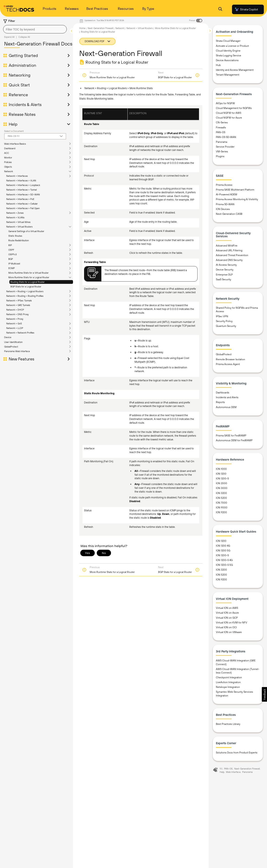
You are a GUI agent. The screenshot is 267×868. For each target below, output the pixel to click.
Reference (18, 95)
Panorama (222, 142)
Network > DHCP (15, 310)
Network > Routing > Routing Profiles (25, 296)
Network (9, 171)
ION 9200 (221, 512)
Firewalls (221, 128)
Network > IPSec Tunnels (19, 301)
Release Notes (22, 114)
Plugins (220, 156)
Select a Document (14, 131)
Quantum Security (226, 326)
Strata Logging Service (229, 56)
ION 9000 (222, 508)
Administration (22, 65)
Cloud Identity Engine (228, 51)
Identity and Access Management (235, 70)
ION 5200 (221, 498)
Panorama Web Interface (17, 351)
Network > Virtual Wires (18, 222)
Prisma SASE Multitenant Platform (235, 190)
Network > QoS (14, 323)
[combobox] (35, 29)
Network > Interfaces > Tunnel (21, 190)
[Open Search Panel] (220, 9)
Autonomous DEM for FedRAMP (234, 440)
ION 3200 (221, 493)
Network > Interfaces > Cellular (22, 204)
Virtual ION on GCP (227, 618)
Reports (220, 402)
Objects (8, 167)
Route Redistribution (19, 240)
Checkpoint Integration (229, 677)
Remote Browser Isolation (230, 359)
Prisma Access (224, 185)
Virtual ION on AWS (227, 608)
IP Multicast (14, 264)
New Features (21, 359)
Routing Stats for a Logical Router (28, 282)
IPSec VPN (222, 316)
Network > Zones (15, 213)
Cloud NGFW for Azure (229, 118)
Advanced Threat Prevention (232, 255)
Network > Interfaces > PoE (20, 199)
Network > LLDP (15, 328)
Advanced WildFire (227, 246)
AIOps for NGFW (225, 103)
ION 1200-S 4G (224, 560)
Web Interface (233, 772)
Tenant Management (228, 75)
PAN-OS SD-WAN (226, 137)
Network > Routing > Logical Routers (25, 291)
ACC (7, 153)
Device (8, 337)
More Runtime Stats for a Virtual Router (28, 273)
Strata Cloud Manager (228, 41)
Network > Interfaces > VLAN (21, 181)
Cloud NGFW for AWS (229, 113)
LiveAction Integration (228, 682)
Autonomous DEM (226, 407)
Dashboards (223, 393)
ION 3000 (222, 488)
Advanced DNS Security (229, 260)
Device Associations (227, 60)
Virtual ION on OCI (226, 627)
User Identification (13, 342)
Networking (20, 75)
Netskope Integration (228, 687)
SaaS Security (224, 279)
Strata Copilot (246, 9)
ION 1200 (221, 474)
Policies (8, 162)
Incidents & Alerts (25, 105)
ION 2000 (222, 483)
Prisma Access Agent (228, 364)
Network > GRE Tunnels (18, 305)
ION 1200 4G (223, 546)
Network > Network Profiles (20, 333)
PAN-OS (221, 132)
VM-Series (222, 152)
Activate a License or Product (232, 46)
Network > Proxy (15, 319)
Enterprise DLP (224, 275)
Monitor (8, 158)
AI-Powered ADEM (227, 195)
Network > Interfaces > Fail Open (23, 208)
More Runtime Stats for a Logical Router (29, 277)
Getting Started (23, 56)
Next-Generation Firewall (100, 28)
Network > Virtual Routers (19, 227)
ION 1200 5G (223, 551)
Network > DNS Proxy (17, 314)
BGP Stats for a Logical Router (26, 287)
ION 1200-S (222, 479)
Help (13, 124)
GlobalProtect (11, 347)
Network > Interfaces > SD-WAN (23, 195)
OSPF (11, 250)
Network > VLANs (15, 217)
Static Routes (15, 236)
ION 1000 (221, 469)
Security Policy (224, 321)
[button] (264, 694)
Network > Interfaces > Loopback (23, 185)
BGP (11, 259)
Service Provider (225, 147)
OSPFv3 (13, 254)
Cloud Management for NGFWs (234, 108)
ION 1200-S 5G (224, 565)
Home (82, 28)
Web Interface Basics (15, 144)
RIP (10, 245)
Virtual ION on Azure (227, 613)
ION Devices (223, 209)
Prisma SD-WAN (225, 204)
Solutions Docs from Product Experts (237, 753)
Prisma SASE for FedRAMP (231, 436)
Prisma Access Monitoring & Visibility (237, 199)
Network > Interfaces (17, 176)
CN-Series (222, 123)
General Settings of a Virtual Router (26, 231)
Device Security (225, 270)
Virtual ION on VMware (229, 632)
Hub (218, 65)
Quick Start (19, 85)
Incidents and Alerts (227, 397)
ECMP (12, 268)
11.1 (221, 769)
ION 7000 (222, 503)
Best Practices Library (228, 724)
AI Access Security (226, 265)
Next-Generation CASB (229, 214)
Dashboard (10, 148)
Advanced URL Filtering (229, 250)
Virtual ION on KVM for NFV (232, 623)
